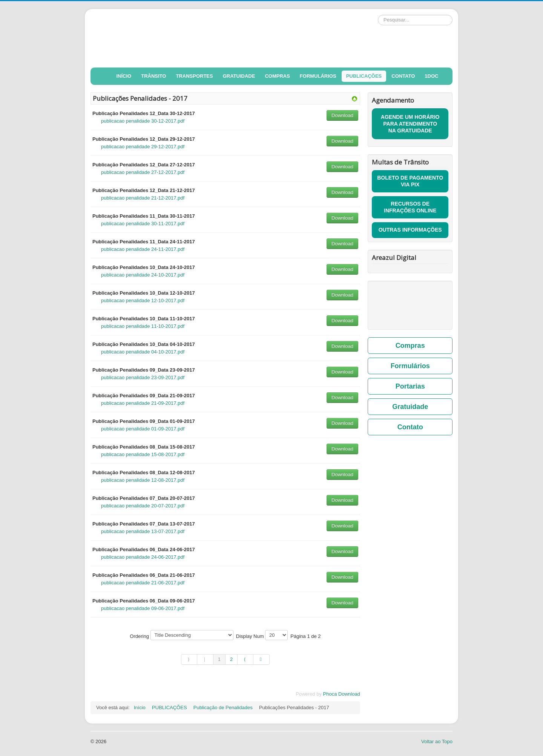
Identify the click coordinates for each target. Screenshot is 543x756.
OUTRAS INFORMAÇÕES (410, 230)
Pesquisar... (378, 15)
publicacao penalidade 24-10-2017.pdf (143, 275)
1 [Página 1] (219, 659)
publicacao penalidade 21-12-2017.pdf (143, 198)
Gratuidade (410, 407)
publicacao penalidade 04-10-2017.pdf (143, 352)
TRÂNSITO (153, 76)
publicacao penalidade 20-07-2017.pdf (143, 506)
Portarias (410, 386)
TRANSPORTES (194, 76)
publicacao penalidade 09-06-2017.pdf (143, 608)
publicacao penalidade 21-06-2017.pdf (143, 583)
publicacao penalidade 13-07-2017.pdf (143, 531)
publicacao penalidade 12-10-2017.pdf (143, 300)
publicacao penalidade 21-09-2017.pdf (143, 403)
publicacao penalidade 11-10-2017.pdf (143, 326)
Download (342, 115)
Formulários (410, 366)
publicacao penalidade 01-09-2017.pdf (143, 429)
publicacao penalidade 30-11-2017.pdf (143, 224)
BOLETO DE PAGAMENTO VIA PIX (410, 181)
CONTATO (403, 76)
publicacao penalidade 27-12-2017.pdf (143, 172)
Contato (410, 427)
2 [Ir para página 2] (231, 659)
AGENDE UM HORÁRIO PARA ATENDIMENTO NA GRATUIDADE (410, 124)
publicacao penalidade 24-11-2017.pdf (143, 249)
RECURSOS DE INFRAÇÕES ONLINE (410, 207)
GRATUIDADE (239, 76)
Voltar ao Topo (437, 741)
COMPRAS (277, 76)
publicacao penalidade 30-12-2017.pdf (143, 121)
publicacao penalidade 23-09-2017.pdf (143, 377)
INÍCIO (124, 76)
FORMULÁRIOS (318, 76)
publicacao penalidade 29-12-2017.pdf (143, 147)
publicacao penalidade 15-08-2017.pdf (143, 454)
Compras (410, 346)
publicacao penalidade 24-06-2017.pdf (143, 557)
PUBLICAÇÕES (364, 76)
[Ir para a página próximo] (245, 659)
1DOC (431, 76)
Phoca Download (342, 694)
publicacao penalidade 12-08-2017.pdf (143, 480)
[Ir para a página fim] (261, 659)
